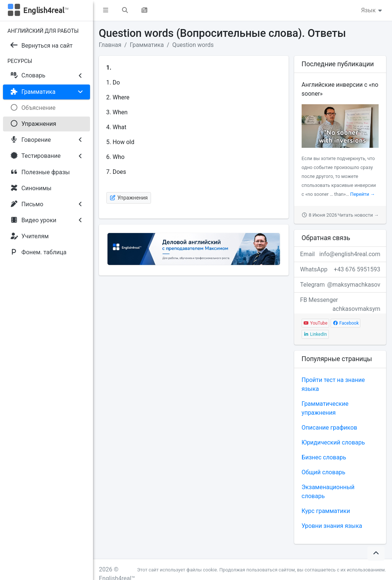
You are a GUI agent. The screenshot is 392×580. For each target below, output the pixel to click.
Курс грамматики (326, 511)
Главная (110, 45)
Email (340, 254)
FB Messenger (340, 302)
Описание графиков (329, 428)
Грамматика (147, 45)
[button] (106, 10)
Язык (372, 10)
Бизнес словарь (324, 457)
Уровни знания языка (332, 526)
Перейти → (363, 194)
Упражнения (129, 198)
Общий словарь (324, 472)
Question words (193, 45)
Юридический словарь (333, 442)
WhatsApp (340, 270)
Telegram (340, 285)
